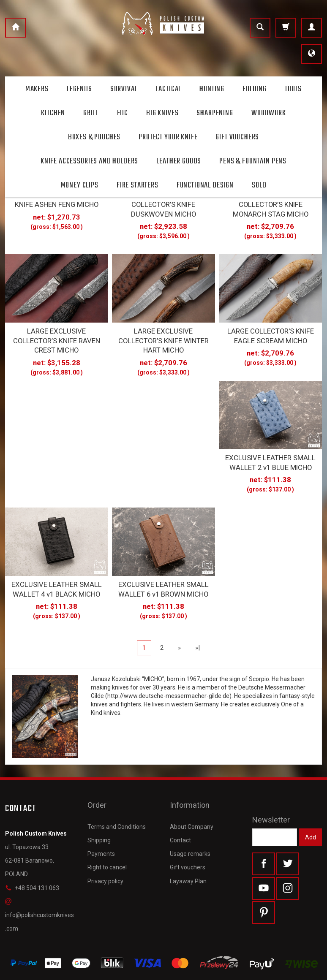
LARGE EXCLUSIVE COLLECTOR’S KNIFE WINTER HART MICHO (163, 333)
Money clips (80, 185)
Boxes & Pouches (94, 137)
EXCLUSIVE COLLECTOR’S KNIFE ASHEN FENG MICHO (56, 198)
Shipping (99, 810)
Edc (123, 113)
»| (198, 632)
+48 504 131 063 (32, 872)
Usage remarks (190, 824)
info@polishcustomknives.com (40, 899)
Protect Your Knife (168, 137)
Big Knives (162, 113)
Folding (255, 89)
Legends (79, 89)
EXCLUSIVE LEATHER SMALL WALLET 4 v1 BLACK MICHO (56, 575)
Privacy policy (105, 851)
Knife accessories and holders (89, 161)
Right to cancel (107, 837)
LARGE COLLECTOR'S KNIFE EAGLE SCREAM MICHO (271, 329)
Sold (259, 185)
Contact (180, 810)
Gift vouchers (188, 837)
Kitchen (53, 113)
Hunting (212, 89)
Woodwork (269, 113)
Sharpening (215, 113)
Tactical (168, 89)
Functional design (205, 185)
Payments (101, 824)
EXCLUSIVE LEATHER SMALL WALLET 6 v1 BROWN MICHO (163, 575)
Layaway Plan (188, 851)
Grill (91, 113)
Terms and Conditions (117, 796)
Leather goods (179, 161)
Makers (37, 89)
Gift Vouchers (237, 137)
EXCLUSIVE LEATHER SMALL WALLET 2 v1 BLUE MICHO (271, 452)
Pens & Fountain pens (253, 161)
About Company (192, 796)
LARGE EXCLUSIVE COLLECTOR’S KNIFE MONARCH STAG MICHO (271, 202)
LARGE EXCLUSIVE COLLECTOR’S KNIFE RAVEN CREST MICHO (57, 333)
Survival (124, 89)
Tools (293, 89)
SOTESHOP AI (307, 971)
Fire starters (138, 185)
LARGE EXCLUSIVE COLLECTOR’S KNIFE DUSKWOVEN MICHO (163, 202)
